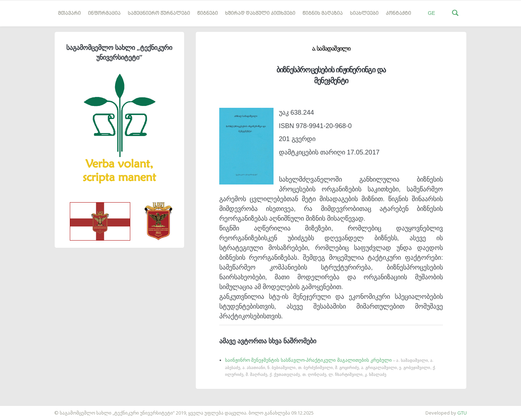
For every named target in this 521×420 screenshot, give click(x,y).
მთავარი (69, 14)
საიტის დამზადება (21, 409)
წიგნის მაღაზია (323, 14)
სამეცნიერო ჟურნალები (159, 14)
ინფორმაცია (104, 14)
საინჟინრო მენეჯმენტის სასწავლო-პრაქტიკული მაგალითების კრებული (331, 367)
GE (431, 13)
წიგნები (207, 14)
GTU (462, 413)
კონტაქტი (398, 14)
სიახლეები (364, 14)
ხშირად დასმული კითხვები (260, 14)
